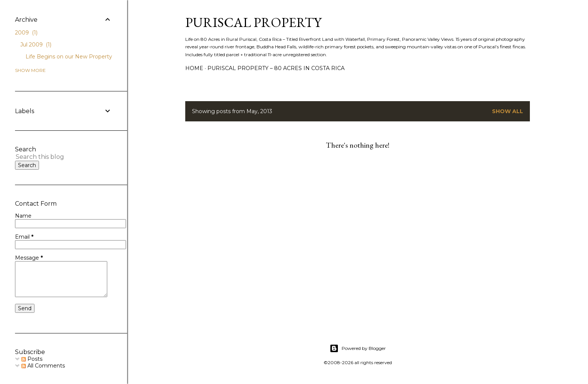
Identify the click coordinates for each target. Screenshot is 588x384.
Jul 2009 (36, 45)
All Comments (43, 366)
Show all (508, 111)
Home (194, 68)
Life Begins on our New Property (69, 57)
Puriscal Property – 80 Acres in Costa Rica (276, 68)
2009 (26, 33)
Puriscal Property (253, 22)
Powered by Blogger (358, 348)
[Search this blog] (55, 157)
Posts (32, 359)
